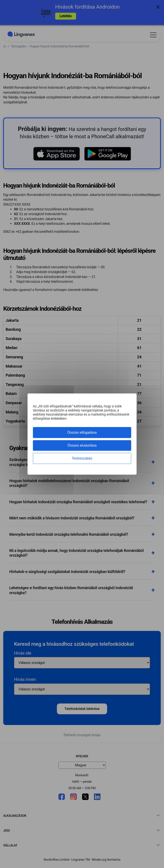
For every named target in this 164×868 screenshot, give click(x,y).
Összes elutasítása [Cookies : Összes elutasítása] (82, 445)
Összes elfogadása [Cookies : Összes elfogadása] (82, 432)
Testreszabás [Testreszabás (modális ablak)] (82, 458)
